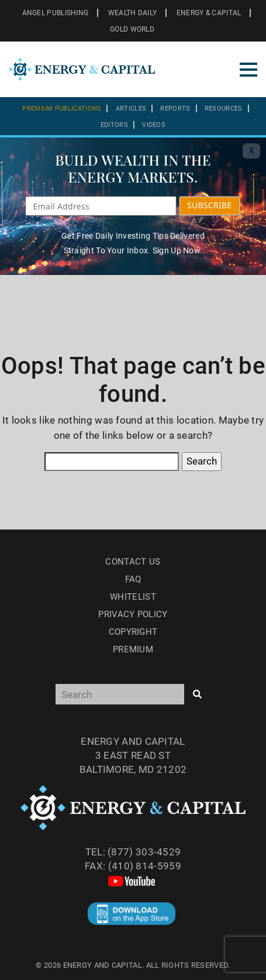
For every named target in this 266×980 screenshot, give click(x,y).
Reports (175, 109)
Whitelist (133, 597)
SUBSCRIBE (210, 205)
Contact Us (133, 562)
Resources (224, 109)
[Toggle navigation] (248, 70)
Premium (133, 649)
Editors (114, 125)
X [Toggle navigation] (251, 151)
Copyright (133, 632)
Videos (154, 125)
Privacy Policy (133, 614)
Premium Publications (62, 109)
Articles (131, 109)
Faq (133, 579)
